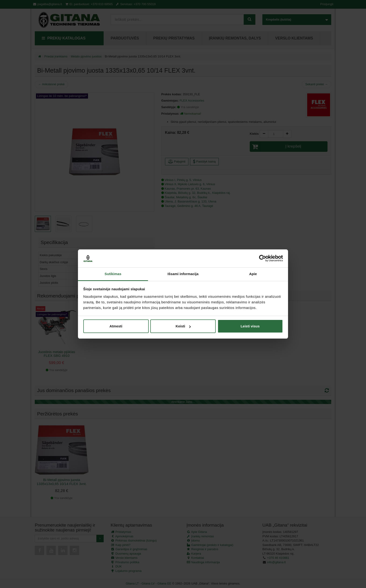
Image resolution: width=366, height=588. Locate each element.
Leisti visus (250, 326)
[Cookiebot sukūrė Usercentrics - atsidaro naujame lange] (262, 259)
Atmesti (116, 326)
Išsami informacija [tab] (183, 274)
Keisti (183, 326)
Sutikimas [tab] (113, 274)
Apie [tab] (253, 274)
